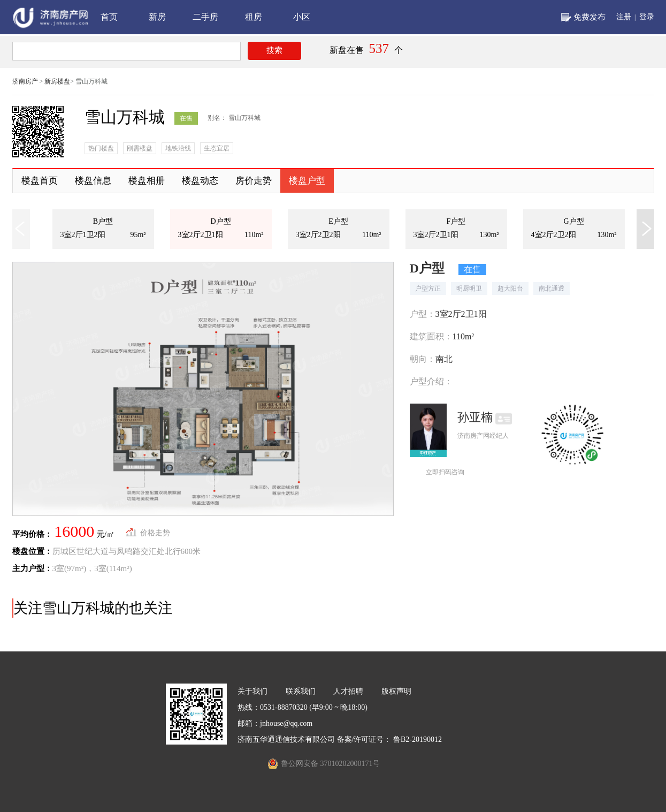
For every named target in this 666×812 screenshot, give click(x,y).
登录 (647, 17)
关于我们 (252, 691)
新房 (157, 17)
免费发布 (590, 17)
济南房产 (25, 81)
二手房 (205, 17)
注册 (624, 17)
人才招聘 (348, 691)
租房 (254, 17)
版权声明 (396, 691)
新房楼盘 (57, 81)
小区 (302, 17)
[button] (647, 229)
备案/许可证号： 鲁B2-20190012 (389, 739)
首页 (109, 17)
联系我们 (301, 691)
